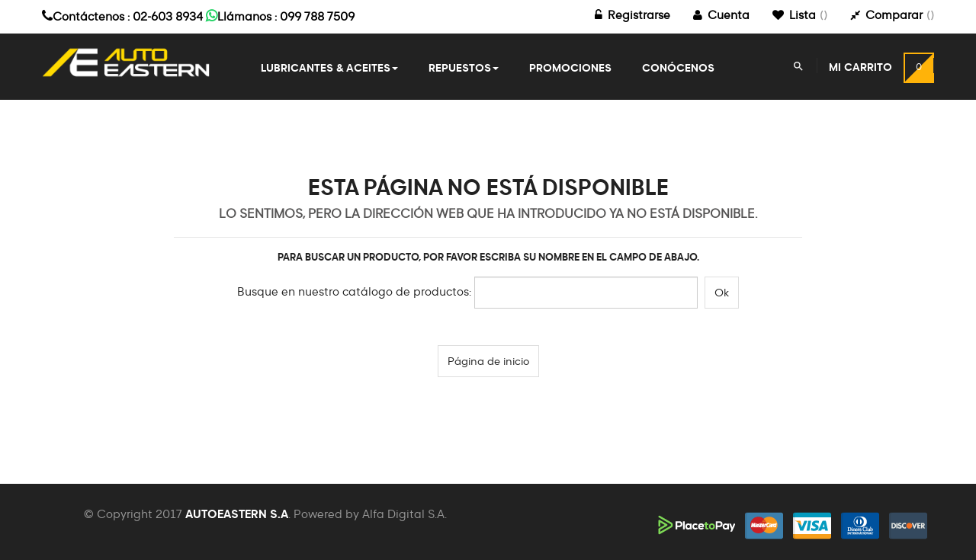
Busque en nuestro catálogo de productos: (354, 292)
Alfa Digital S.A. (405, 515)
